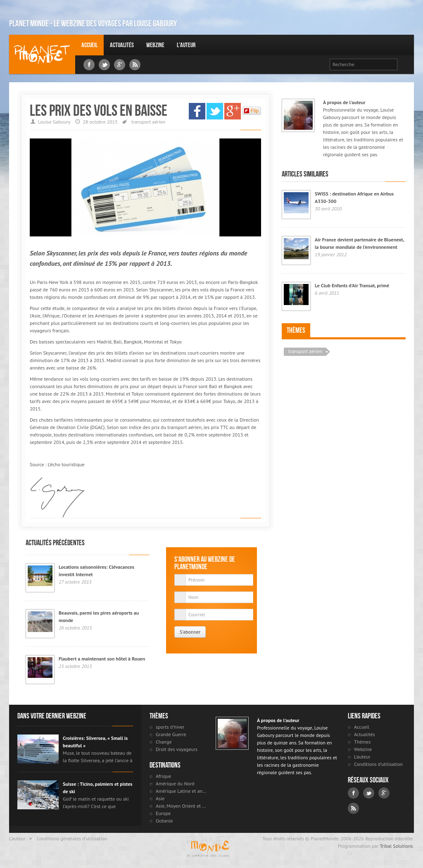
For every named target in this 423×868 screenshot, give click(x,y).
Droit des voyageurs (177, 749)
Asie (160, 798)
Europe (163, 813)
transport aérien (148, 122)
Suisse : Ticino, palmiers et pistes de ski (97, 788)
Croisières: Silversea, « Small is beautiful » (95, 742)
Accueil (89, 45)
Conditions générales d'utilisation (72, 838)
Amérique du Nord (175, 783)
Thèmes (296, 330)
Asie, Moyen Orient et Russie (182, 806)
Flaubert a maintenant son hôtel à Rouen (102, 659)
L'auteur (186, 45)
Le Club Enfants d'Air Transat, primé (352, 285)
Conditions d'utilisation (378, 764)
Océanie (164, 821)
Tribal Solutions (396, 846)
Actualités (122, 45)
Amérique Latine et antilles (182, 791)
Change (164, 742)
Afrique (163, 776)
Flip (251, 111)
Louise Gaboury (42, 54)
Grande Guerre (171, 734)
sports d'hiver (170, 727)
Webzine (155, 45)
